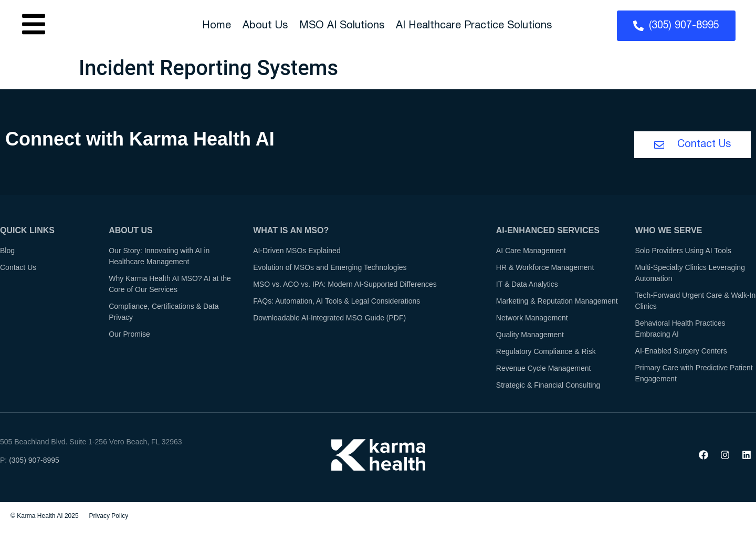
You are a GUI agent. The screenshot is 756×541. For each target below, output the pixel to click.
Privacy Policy (109, 517)
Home (217, 26)
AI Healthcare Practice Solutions (474, 26)
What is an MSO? (291, 231)
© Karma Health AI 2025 (45, 517)
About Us (265, 26)
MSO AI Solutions (342, 26)
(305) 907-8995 (34, 461)
